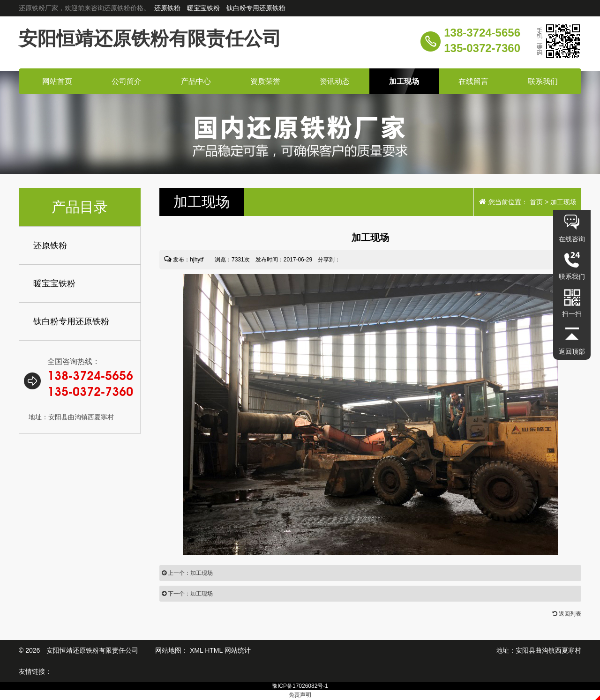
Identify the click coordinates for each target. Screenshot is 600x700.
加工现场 (404, 81)
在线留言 (473, 81)
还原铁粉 (168, 8)
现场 (202, 202)
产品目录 (80, 207)
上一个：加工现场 (187, 573)
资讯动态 (335, 81)
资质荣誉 (265, 81)
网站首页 (57, 81)
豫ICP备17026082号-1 (300, 686)
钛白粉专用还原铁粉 (256, 8)
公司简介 (127, 81)
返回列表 (567, 614)
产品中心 (196, 81)
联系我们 (543, 81)
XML (196, 650)
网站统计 (238, 650)
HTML (214, 650)
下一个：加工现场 (187, 594)
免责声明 (300, 695)
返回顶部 (572, 351)
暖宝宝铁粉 (204, 8)
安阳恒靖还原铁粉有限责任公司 (150, 38)
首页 (536, 202)
